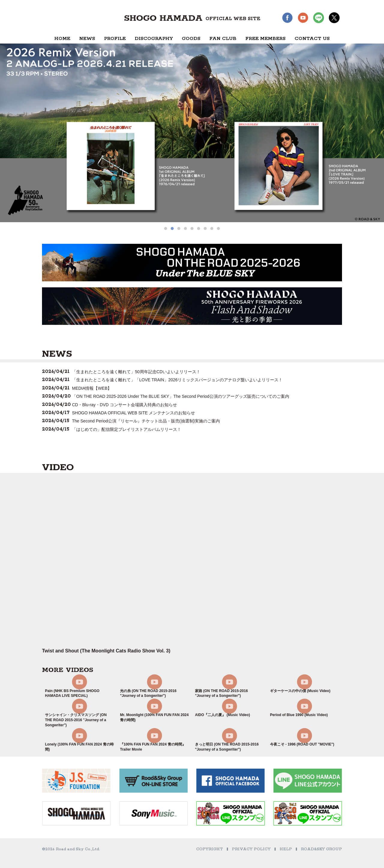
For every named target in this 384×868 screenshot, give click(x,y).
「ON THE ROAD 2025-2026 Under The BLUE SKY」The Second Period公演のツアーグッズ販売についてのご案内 (181, 396)
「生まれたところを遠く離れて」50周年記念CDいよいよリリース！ (136, 372)
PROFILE (115, 39)
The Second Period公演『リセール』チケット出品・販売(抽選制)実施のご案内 (146, 421)
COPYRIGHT (210, 849)
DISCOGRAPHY (154, 39)
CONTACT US (312, 39)
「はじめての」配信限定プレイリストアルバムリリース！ (127, 429)
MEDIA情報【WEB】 (92, 388)
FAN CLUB (223, 39)
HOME (62, 39)
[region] (192, 137)
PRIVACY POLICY (251, 849)
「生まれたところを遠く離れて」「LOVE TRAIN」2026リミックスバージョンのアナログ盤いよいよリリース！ (177, 380)
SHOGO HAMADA (192, 18)
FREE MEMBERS (265, 39)
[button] (166, 228)
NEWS (87, 39)
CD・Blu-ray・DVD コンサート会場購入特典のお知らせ (124, 405)
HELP (286, 849)
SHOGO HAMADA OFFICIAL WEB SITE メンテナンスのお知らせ (133, 413)
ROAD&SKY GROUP (321, 849)
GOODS (191, 39)
